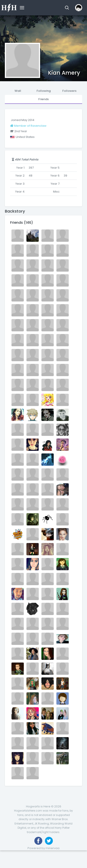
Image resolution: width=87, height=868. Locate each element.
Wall (18, 91)
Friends (43, 99)
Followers (69, 91)
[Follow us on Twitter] (49, 841)
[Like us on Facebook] (38, 841)
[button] (67, 8)
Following (44, 91)
